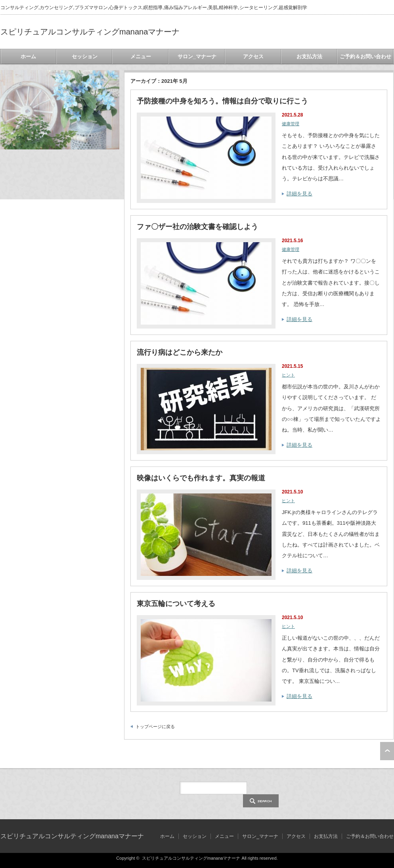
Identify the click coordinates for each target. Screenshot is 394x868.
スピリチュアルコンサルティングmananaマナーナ (90, 32)
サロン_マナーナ (197, 56)
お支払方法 (309, 56)
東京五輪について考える (176, 604)
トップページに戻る (155, 727)
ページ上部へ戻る (387, 751)
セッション (85, 56)
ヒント (288, 375)
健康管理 (291, 124)
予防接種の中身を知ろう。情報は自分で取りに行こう (222, 101)
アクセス (253, 56)
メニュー (141, 56)
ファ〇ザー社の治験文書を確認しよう (197, 227)
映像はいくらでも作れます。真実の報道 (201, 478)
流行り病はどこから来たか (180, 352)
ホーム (28, 56)
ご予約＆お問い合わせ (365, 56)
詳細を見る (299, 194)
